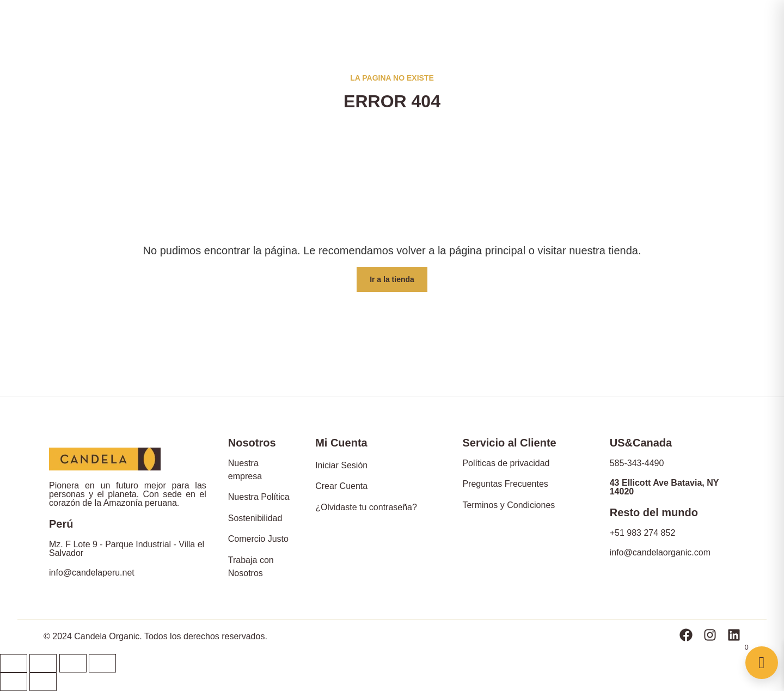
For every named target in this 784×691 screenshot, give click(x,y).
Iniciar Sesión (341, 465)
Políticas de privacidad (506, 463)
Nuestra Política (259, 497)
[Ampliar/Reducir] (102, 663)
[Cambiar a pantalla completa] (73, 663)
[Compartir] (43, 663)
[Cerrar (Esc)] (14, 663)
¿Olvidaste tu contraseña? (366, 507)
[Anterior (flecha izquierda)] (14, 682)
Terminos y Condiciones (509, 505)
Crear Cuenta (341, 486)
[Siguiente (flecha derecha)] (43, 682)
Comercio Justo (258, 539)
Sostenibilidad (255, 518)
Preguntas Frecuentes (505, 484)
